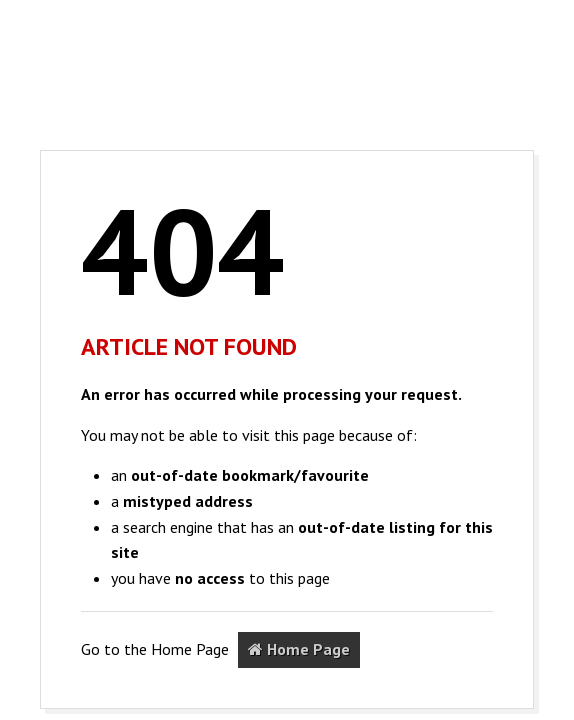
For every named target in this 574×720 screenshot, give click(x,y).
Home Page (299, 649)
